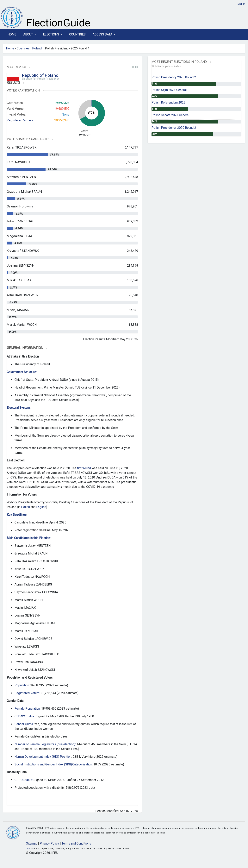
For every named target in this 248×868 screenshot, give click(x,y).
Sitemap (32, 843)
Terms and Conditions (76, 843)
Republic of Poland (40, 75)
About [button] (28, 34)
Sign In (241, 4)
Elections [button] (51, 34)
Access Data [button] (103, 34)
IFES (28, 849)
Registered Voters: (20, 120)
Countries (77, 34)
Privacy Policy (49, 843)
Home (12, 34)
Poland (37, 48)
